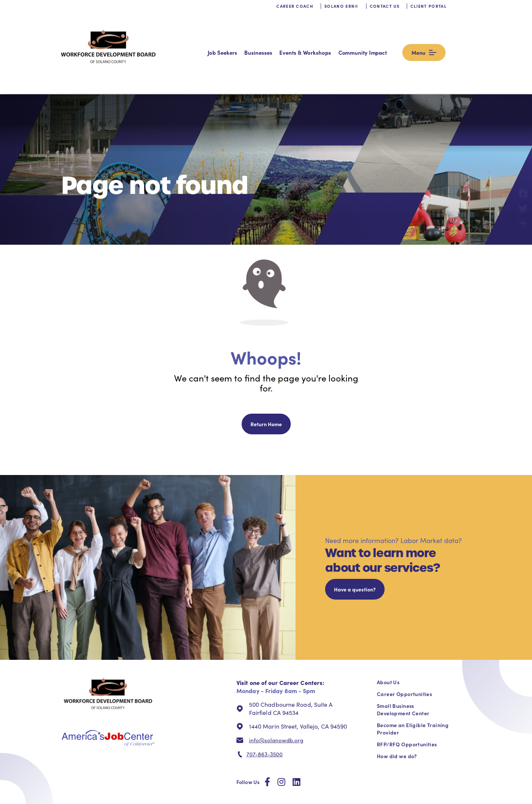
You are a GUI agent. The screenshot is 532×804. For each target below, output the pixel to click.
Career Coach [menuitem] (295, 13)
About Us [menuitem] (388, 637)
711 (292, 774)
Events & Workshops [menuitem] (330, 33)
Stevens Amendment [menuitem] (445, 793)
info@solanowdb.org (276, 695)
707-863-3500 (265, 709)
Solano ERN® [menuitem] (342, 13)
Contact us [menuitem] (385, 13)
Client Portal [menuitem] (429, 13)
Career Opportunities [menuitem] (404, 649)
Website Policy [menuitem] (405, 793)
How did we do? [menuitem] (397, 711)
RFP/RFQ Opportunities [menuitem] (407, 699)
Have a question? (355, 544)
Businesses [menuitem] (284, 33)
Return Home (266, 379)
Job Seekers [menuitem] (248, 33)
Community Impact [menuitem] (388, 33)
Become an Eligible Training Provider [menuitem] (413, 683)
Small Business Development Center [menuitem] (403, 664)
